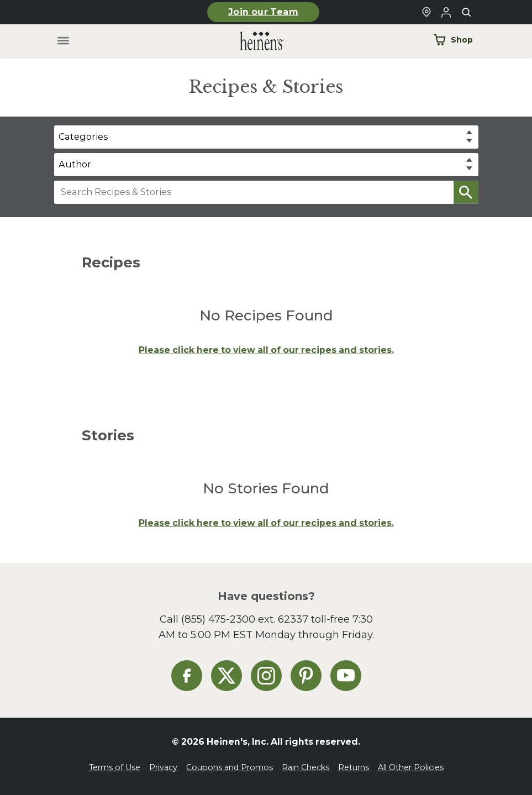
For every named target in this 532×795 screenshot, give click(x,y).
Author (75, 164)
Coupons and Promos (230, 767)
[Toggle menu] (63, 41)
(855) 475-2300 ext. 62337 (245, 619)
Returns (354, 767)
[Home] (253, 41)
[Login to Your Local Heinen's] (446, 12)
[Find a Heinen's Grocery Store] (426, 12)
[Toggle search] (466, 12)
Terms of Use (115, 767)
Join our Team (263, 12)
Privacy (163, 767)
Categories (83, 136)
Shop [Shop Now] (453, 40)
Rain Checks (305, 767)
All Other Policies (411, 767)
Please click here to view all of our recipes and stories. (266, 350)
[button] (466, 192)
